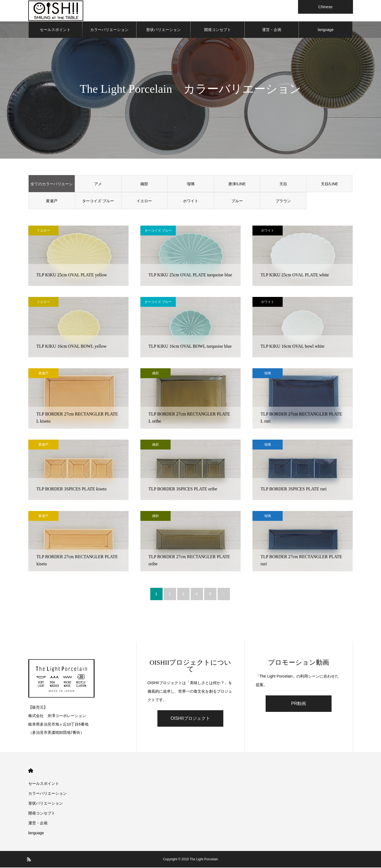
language (326, 30)
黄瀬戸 (52, 201)
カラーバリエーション (109, 30)
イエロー (144, 201)
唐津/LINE (237, 184)
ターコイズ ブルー (98, 201)
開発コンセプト (218, 30)
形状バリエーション (163, 30)
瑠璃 (191, 184)
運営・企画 (272, 30)
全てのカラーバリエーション (52, 187)
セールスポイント (55, 30)
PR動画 (299, 704)
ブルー (237, 201)
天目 (283, 184)
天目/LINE (329, 184)
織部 (144, 184)
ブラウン (283, 201)
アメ (98, 184)
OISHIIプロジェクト (190, 719)
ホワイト (191, 201)
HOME (31, 771)
